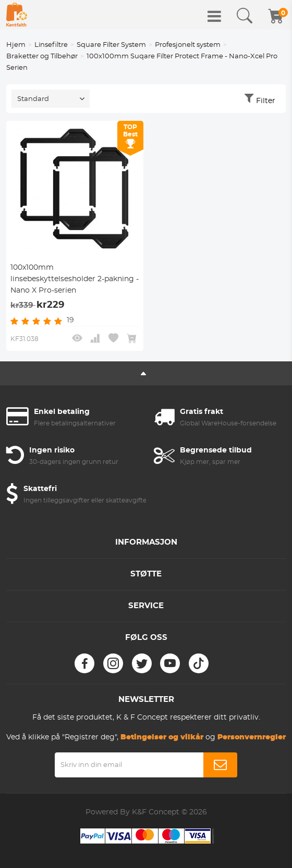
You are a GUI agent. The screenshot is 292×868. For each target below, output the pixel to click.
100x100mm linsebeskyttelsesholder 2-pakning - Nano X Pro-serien (75, 279)
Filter (266, 101)
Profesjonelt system (188, 45)
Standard (33, 99)
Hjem (16, 45)
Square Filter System (111, 45)
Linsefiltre (51, 45)
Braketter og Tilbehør (42, 56)
